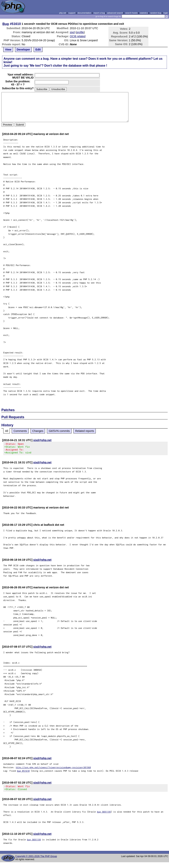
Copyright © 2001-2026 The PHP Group (36, 860)
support (72, 13)
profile (80, 32)
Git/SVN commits (59, 431)
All (7, 431)
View (8, 50)
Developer (23, 50)
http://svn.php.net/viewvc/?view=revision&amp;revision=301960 (53, 770)
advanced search (115, 13)
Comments (20, 431)
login (166, 13)
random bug (156, 13)
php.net (63, 13)
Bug (6, 24)
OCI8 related (78, 36)
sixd (72, 32)
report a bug (99, 13)
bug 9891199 (104, 815)
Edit (38, 50)
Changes (38, 431)
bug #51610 (23, 773)
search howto (131, 13)
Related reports (85, 431)
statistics (144, 13)
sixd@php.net (42, 440)
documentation (84, 13)
